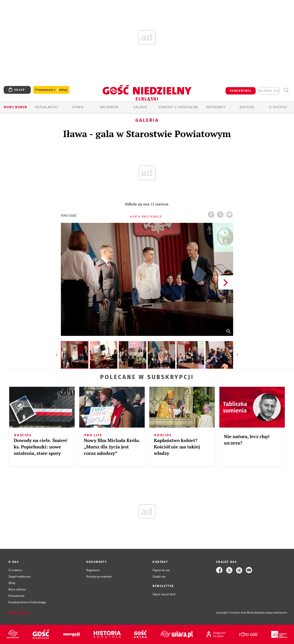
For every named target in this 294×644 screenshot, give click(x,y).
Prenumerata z (51, 90)
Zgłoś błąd (19, 613)
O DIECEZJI (278, 107)
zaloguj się (269, 91)
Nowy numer (16, 107)
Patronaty (216, 107)
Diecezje (247, 107)
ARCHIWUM (109, 107)
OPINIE (78, 107)
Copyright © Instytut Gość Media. (235, 613)
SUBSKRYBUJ (240, 91)
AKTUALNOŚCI (47, 107)
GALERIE (140, 107)
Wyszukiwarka (286, 90)
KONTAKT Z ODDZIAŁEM (178, 107)
